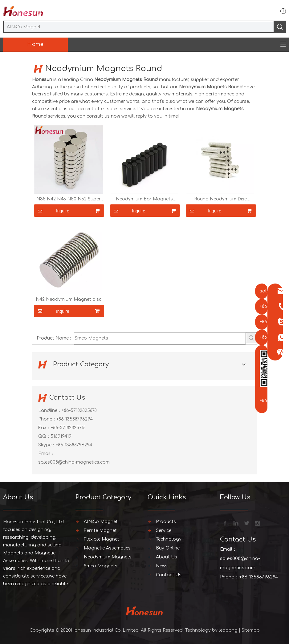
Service (164, 531)
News (162, 566)
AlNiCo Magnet (101, 522)
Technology (169, 539)
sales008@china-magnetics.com (74, 462)
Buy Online (168, 548)
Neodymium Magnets (108, 557)
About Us (167, 557)
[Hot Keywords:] (251, 338)
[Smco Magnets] (160, 338)
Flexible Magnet (102, 539)
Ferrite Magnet (100, 531)
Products (166, 522)
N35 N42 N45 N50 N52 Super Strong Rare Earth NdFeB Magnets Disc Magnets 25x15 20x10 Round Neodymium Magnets (69, 199)
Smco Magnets (101, 566)
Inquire (52, 211)
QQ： (44, 436)
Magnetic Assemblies (107, 548)
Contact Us (169, 575)
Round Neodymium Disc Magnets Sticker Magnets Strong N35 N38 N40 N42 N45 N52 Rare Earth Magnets (221, 199)
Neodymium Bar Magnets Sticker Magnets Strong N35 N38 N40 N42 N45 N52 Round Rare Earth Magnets (144, 199)
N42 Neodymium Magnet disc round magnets (69, 300)
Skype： (47, 445)
